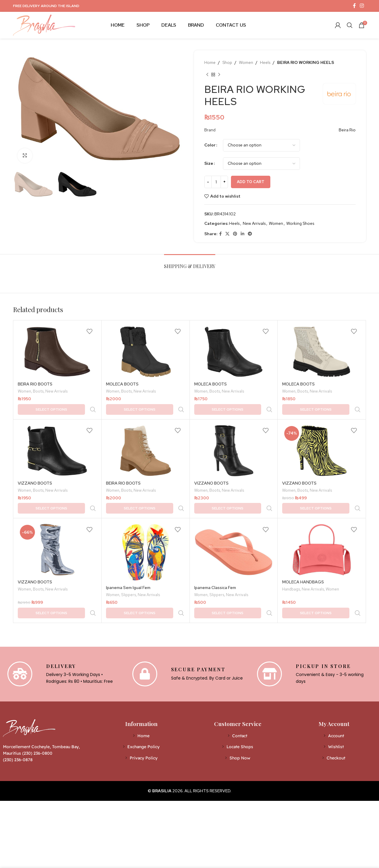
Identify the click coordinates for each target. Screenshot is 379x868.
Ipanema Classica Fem (215, 563)
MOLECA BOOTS (122, 384)
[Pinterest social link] (235, 234)
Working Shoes (300, 223)
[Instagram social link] (362, 6)
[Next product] (219, 75)
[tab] (190, 263)
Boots (38, 392)
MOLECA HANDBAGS (303, 557)
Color (210, 145)
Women (246, 62)
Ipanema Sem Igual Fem (128, 563)
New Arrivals (254, 223)
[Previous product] (207, 75)
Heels (265, 62)
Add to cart (251, 182)
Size (209, 163)
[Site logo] (44, 25)
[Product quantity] (216, 182)
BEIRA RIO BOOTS (35, 384)
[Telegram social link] (250, 234)
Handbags (291, 565)
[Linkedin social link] (243, 234)
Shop (227, 62)
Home (210, 62)
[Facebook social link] (354, 6)
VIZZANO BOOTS (35, 471)
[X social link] (227, 234)
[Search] (350, 25)
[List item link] (141, 698)
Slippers (129, 570)
